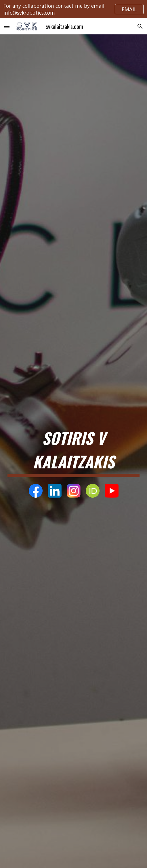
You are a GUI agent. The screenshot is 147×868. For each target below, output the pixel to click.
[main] (74, 451)
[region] (73, 9)
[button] (7, 26)
